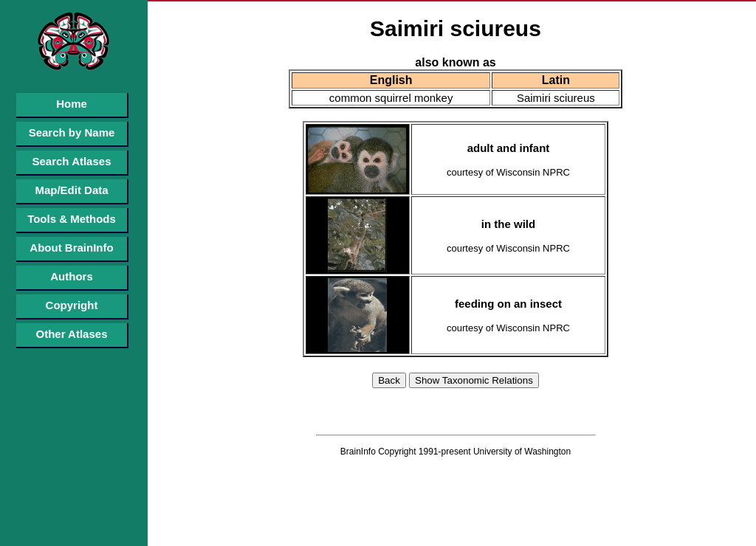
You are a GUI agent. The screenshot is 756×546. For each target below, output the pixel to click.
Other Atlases (72, 334)
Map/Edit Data (71, 190)
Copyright (72, 305)
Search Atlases (71, 161)
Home (72, 104)
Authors (72, 276)
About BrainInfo (71, 248)
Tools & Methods (72, 219)
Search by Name (72, 132)
